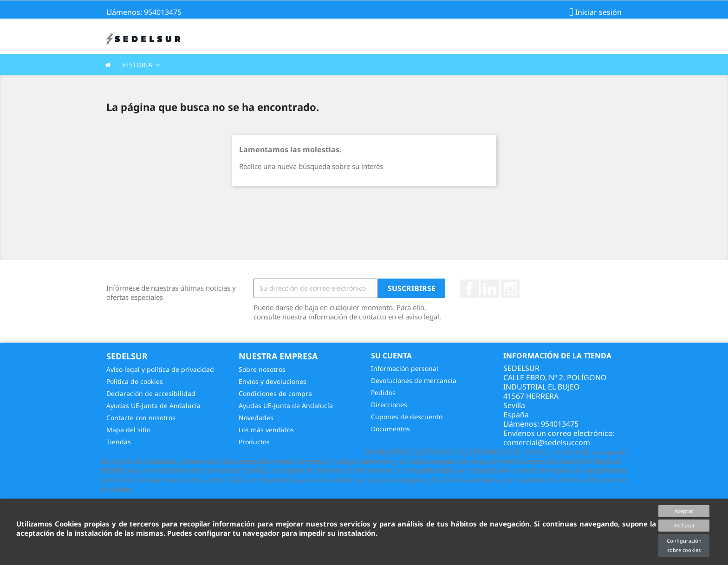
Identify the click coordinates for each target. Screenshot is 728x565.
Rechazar (684, 525)
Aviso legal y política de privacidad (160, 369)
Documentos (390, 429)
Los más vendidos (266, 430)
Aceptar (684, 511)
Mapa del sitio (128, 430)
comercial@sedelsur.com (547, 442)
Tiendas (119, 442)
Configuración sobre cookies (684, 545)
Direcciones (389, 405)
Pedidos (383, 393)
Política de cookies (135, 381)
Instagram (510, 289)
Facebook (469, 289)
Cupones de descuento (407, 417)
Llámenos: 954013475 (144, 12)
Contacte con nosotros (141, 418)
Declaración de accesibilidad (151, 393)
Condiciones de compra (275, 393)
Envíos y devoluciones (273, 381)
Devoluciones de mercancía (414, 380)
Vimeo (490, 289)
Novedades (256, 418)
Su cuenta (391, 356)
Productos (254, 442)
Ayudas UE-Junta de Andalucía (153, 406)
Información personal (405, 368)
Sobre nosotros (262, 369)
